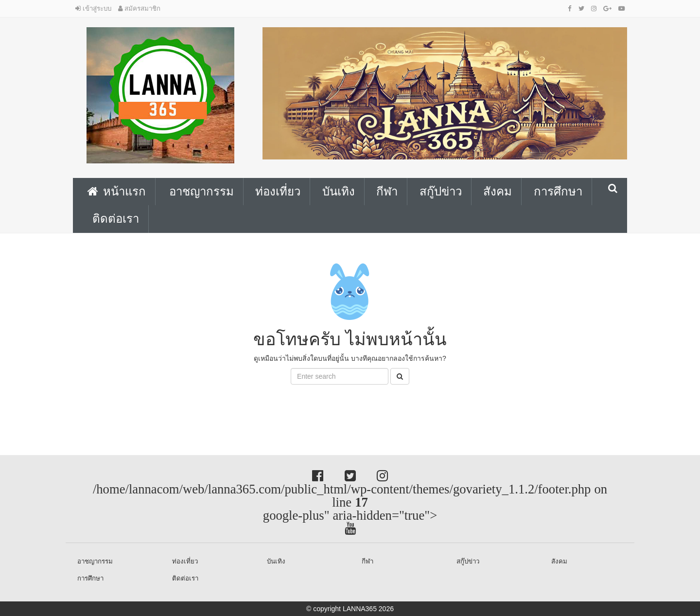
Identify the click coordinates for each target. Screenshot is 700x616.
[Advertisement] (78, 406)
